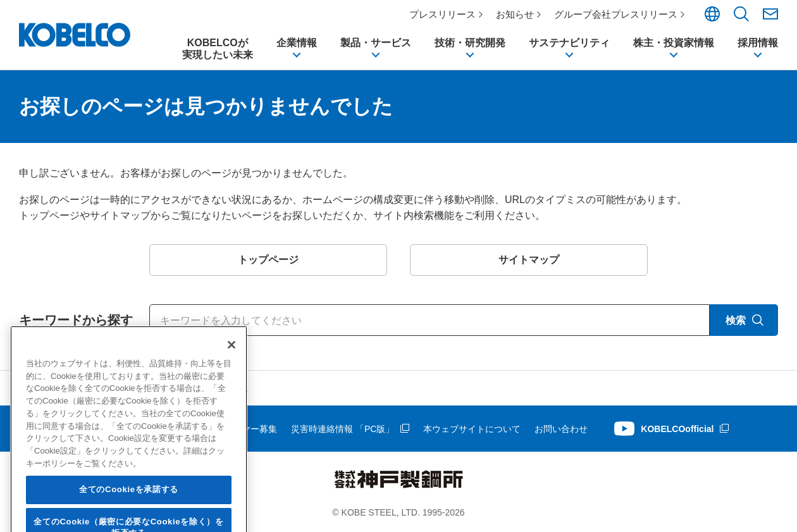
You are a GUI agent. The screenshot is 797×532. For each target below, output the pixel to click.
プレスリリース (442, 14)
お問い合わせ (561, 429)
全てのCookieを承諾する (129, 511)
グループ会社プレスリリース (616, 14)
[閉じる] (232, 367)
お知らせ (515, 14)
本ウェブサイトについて (472, 429)
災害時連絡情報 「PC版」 (343, 429)
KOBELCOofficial (677, 429)
